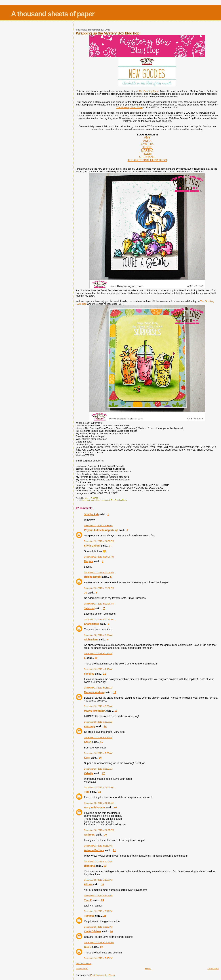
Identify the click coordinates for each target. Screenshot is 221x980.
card (92, 500)
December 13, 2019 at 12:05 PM (99, 830)
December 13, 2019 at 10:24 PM (99, 942)
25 (105, 916)
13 (116, 711)
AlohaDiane (91, 640)
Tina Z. (88, 900)
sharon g (89, 726)
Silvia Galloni (92, 546)
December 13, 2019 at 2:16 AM (98, 669)
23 (103, 884)
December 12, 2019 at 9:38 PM (98, 526)
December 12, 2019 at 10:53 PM (99, 541)
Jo (86, 593)
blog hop (86, 500)
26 (111, 931)
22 (105, 866)
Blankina (89, 866)
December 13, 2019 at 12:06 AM (99, 604)
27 (102, 947)
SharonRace (91, 624)
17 (103, 773)
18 (100, 792)
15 (102, 742)
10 (96, 658)
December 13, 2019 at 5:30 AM (98, 706)
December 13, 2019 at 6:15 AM (98, 737)
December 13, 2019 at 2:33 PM (98, 880)
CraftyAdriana (93, 931)
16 (100, 758)
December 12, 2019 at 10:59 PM (99, 557)
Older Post (213, 969)
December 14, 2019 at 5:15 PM (98, 958)
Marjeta (89, 561)
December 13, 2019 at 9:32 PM (98, 927)
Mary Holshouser (94, 808)
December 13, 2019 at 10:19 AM (99, 803)
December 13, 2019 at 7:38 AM (98, 753)
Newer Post (82, 969)
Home (148, 969)
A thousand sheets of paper (53, 14)
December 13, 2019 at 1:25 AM (98, 653)
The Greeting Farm (149, 91)
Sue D (88, 947)
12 (115, 692)
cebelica (89, 674)
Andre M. (90, 835)
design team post (103, 500)
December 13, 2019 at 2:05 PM (98, 861)
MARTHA (147, 151)
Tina (87, 792)
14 (105, 726)
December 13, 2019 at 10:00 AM (99, 787)
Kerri (87, 758)
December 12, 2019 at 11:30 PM (99, 588)
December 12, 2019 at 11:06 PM (99, 572)
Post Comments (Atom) (103, 975)
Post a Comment (84, 964)
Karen (88, 742)
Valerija (89, 773)
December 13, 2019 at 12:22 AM (99, 619)
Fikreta (88, 884)
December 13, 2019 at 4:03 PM (98, 896)
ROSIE (147, 154)
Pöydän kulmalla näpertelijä (101, 530)
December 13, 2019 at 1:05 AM (98, 635)
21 (114, 850)
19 (115, 808)
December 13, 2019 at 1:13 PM (98, 846)
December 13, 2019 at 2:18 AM (98, 688)
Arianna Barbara (94, 850)
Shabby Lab (91, 514)
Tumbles (89, 916)
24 (103, 900)
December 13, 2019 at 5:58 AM (98, 722)
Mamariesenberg (94, 692)
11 (104, 674)
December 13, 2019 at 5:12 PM (98, 911)
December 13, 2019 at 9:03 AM (98, 769)
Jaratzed (89, 608)
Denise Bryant (93, 577)
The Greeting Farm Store (130, 107)
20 (105, 835)
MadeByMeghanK (95, 711)
